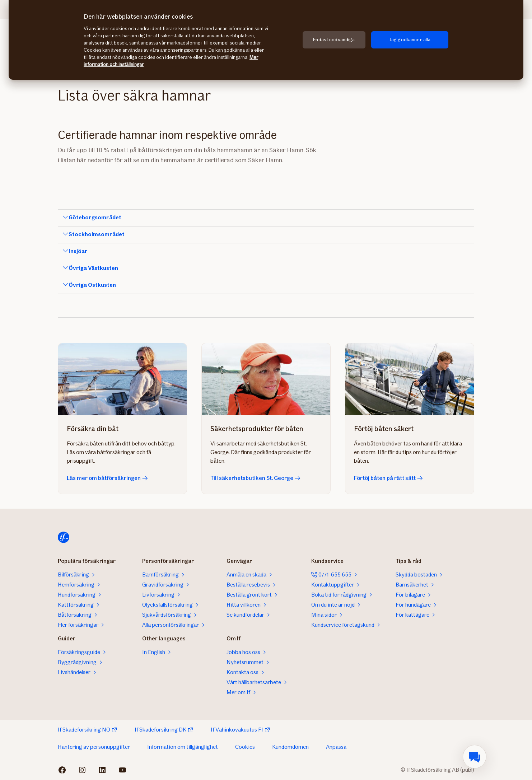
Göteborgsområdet (95, 218)
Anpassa (336, 747)
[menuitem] (475, 757)
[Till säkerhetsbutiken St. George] (266, 379)
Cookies (245, 747)
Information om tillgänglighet (183, 747)
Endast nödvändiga (334, 40)
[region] (266, 40)
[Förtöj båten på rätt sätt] (410, 379)
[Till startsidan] (64, 537)
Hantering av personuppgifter (94, 747)
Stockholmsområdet (97, 234)
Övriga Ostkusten (92, 285)
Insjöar (78, 251)
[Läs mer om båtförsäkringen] (122, 379)
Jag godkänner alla (410, 40)
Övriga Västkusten (93, 268)
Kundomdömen (290, 747)
